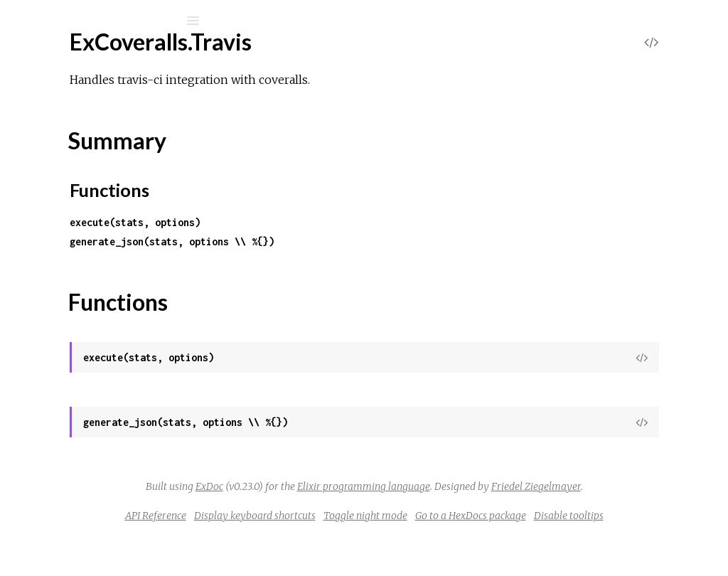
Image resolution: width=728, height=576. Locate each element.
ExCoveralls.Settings (94, 194)
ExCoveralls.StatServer (102, 232)
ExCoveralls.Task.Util (94, 347)
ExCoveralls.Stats (87, 251)
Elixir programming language (546, 486)
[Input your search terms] (107, 21)
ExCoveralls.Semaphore (103, 175)
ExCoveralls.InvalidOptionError (121, 519)
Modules (59, 130)
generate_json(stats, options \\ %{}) (358, 241)
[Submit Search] (21, 21)
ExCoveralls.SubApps (96, 328)
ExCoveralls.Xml (84, 446)
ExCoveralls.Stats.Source (106, 290)
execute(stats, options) (321, 222)
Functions (86, 421)
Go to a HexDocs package (616, 535)
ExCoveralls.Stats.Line (99, 271)
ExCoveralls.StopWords (103, 309)
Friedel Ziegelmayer (498, 506)
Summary (76, 406)
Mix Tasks (60, 149)
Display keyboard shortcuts (400, 535)
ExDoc (391, 486)
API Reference (301, 535)
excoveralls (81, 58)
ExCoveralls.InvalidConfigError (119, 500)
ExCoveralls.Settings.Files (107, 213)
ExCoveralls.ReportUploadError (123, 538)
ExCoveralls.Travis (89, 367)
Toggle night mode (510, 535)
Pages (50, 111)
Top (62, 390)
